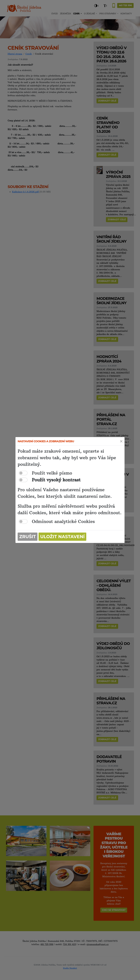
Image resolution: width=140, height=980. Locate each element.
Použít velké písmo (52, 473)
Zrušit (28, 537)
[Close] (121, 441)
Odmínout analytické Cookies (63, 521)
